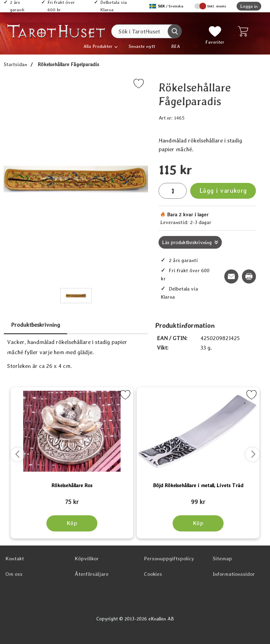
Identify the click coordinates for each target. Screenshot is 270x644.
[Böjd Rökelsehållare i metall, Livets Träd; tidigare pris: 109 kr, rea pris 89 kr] (198, 499)
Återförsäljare (92, 574)
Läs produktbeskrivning (187, 242)
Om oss (14, 574)
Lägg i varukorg (223, 190)
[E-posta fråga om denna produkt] (231, 276)
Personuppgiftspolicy (169, 559)
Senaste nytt (142, 46)
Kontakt (15, 559)
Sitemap (222, 559)
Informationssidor (234, 574)
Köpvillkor (87, 559)
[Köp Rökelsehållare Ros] (72, 523)
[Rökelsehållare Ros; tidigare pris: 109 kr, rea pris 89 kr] (72, 499)
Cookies (153, 574)
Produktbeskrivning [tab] (36, 325)
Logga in (249, 6)
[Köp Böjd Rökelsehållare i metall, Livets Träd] (198, 523)
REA (176, 46)
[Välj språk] (167, 6)
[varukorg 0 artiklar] (245, 31)
